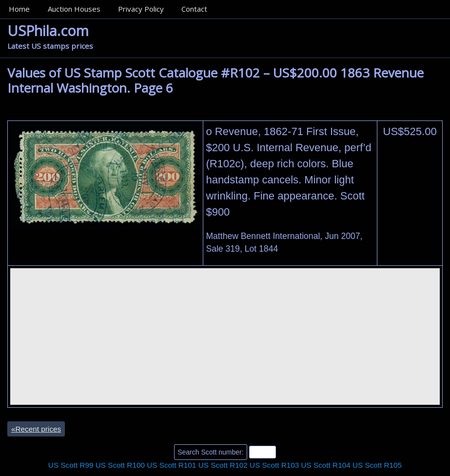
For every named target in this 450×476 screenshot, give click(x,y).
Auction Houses (74, 9)
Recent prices (36, 429)
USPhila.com (48, 30)
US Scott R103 (274, 465)
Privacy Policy (141, 9)
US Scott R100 (120, 465)
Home (19, 9)
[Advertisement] (225, 337)
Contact (194, 9)
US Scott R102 (223, 465)
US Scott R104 (326, 465)
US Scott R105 (377, 465)
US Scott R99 (71, 465)
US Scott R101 (171, 465)
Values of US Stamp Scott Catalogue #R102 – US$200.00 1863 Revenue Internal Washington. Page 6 (215, 80)
